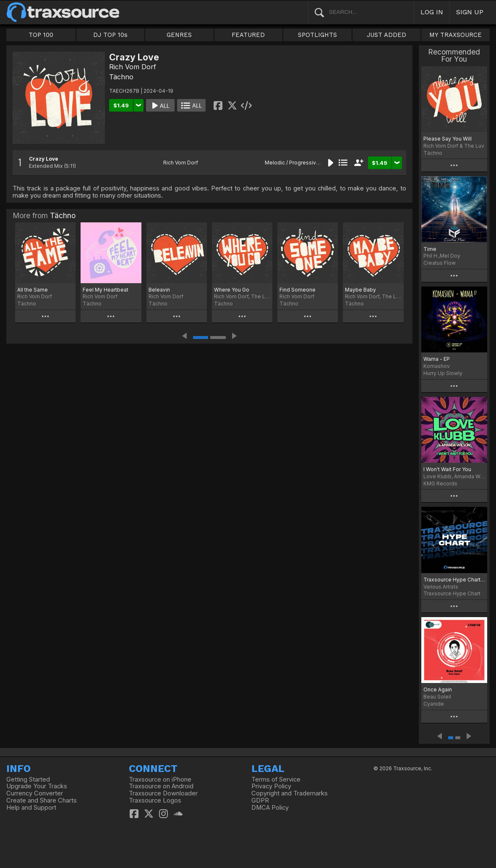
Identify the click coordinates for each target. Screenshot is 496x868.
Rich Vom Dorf (133, 67)
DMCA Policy (270, 808)
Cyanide (434, 704)
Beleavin (159, 290)
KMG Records (440, 484)
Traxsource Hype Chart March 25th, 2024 (454, 580)
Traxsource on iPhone (160, 779)
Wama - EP (437, 359)
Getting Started (28, 779)
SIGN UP (470, 12)
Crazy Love (44, 159)
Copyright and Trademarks (290, 793)
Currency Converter (35, 793)
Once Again (438, 689)
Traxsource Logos (155, 800)
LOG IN (432, 12)
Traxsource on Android (161, 786)
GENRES (179, 35)
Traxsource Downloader (163, 793)
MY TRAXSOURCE (456, 35)
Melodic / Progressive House (301, 163)
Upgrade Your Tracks (37, 786)
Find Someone (298, 290)
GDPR (260, 800)
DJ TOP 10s (110, 35)
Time (430, 249)
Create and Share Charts (42, 800)
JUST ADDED (386, 35)
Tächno (121, 77)
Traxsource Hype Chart (452, 593)
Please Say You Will (448, 139)
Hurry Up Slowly (443, 373)
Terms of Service (276, 779)
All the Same (33, 290)
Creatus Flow (440, 263)
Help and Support (31, 808)
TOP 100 (41, 35)
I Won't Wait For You (447, 469)
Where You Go (232, 290)
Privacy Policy (271, 786)
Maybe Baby (360, 290)
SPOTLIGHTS (317, 35)
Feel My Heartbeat (106, 290)
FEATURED (248, 35)
